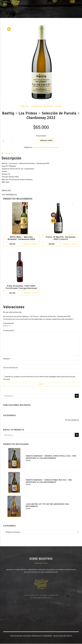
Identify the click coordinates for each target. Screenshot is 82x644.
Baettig (24, 106)
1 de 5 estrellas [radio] (4, 326)
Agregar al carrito (46, 141)
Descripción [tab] (8, 153)
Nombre (7, 359)
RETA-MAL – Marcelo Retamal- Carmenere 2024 (21, 238)
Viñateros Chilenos (42, 106)
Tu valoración (9, 330)
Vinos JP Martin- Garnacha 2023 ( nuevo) (61, 238)
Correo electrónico (11, 368)
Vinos (59, 106)
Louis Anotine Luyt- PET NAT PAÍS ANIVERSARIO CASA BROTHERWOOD (47, 506)
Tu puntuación (9, 323)
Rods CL (69, 636)
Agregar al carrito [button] (30, 244)
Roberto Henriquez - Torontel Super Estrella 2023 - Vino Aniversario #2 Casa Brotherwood (51, 457)
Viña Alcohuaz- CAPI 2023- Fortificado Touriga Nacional (21, 287)
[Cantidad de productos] (7, 141)
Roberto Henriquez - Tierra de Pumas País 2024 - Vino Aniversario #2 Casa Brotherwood (49, 481)
